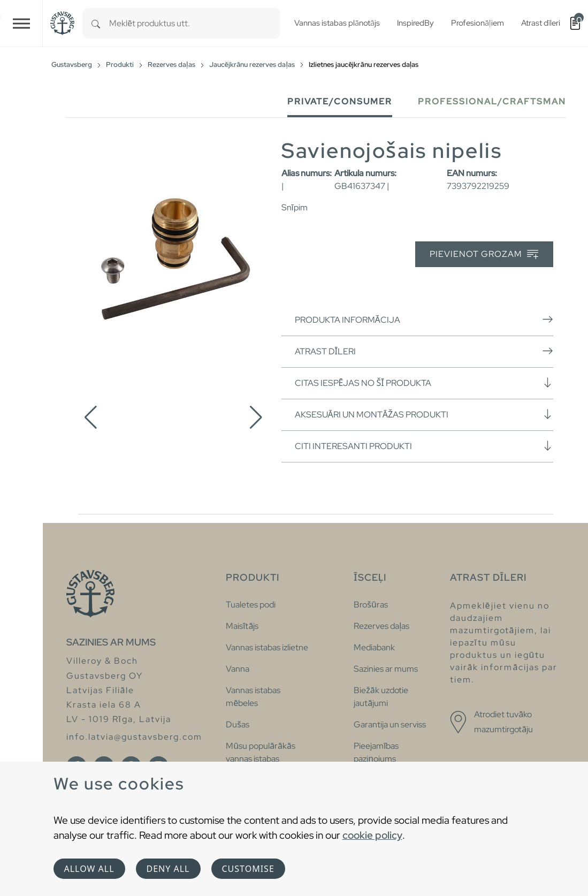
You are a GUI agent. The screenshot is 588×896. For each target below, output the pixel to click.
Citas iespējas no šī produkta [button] (424, 383)
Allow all (89, 869)
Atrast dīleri (424, 351)
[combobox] (195, 23)
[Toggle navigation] (21, 23)
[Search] (96, 23)
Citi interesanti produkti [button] (424, 446)
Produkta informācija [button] (424, 320)
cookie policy (372, 835)
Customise (248, 869)
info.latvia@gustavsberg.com (134, 737)
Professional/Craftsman (492, 101)
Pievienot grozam (484, 255)
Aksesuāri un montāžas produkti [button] (424, 414)
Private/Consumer (340, 101)
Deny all (168, 869)
